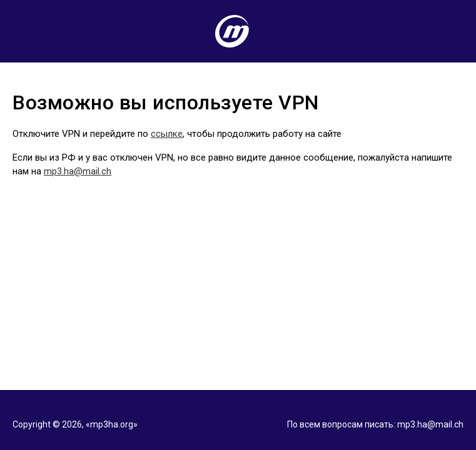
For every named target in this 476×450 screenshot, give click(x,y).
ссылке (167, 134)
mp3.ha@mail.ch (78, 171)
